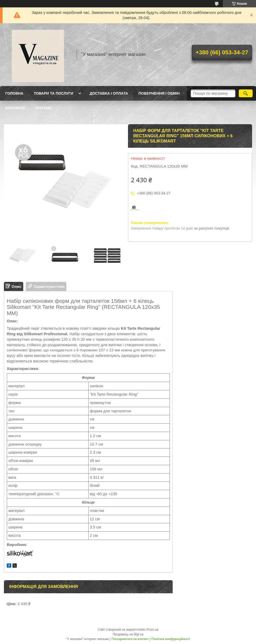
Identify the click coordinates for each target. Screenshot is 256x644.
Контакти (15, 108)
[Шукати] (246, 93)
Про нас (44, 108)
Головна (14, 93)
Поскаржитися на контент (130, 639)
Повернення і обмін (159, 93)
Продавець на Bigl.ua (128, 634)
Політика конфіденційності (171, 639)
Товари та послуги (53, 93)
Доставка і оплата (109, 93)
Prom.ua (152, 630)
